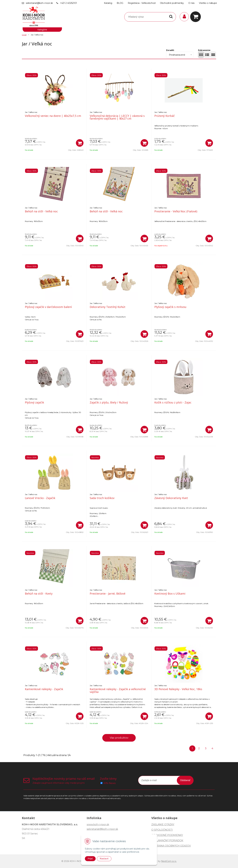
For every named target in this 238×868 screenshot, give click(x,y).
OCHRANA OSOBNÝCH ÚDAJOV (171, 846)
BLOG (120, 3)
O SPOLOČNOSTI (162, 830)
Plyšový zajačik (34, 402)
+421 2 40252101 (68, 3)
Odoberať (185, 780)
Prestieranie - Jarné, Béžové (108, 594)
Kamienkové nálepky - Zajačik (44, 689)
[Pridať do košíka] (80, 143)
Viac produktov (119, 738)
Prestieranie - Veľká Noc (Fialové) (176, 211)
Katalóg (108, 3)
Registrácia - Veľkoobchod (142, 3)
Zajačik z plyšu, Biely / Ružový (109, 402)
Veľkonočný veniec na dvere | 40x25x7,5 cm (53, 116)
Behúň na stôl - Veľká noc (41, 211)
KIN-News (110, 783)
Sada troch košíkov (102, 498)
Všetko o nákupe (208, 3)
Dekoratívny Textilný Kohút (108, 307)
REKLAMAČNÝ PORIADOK (167, 840)
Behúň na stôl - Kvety (39, 594)
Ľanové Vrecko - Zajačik (40, 498)
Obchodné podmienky (172, 3)
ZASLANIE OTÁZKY (163, 824)
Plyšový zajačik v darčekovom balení (48, 307)
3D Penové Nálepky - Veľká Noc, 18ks (178, 689)
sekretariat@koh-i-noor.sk (39, 3)
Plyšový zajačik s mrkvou (170, 307)
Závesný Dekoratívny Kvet (171, 498)
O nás (191, 3)
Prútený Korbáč (165, 116)
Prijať (90, 859)
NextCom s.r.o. (169, 861)
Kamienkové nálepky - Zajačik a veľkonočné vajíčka (118, 690)
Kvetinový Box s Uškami (170, 594)
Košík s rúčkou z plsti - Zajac (173, 402)
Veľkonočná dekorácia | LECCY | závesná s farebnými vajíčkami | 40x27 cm (117, 117)
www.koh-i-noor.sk (98, 824)
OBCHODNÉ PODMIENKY (167, 835)
